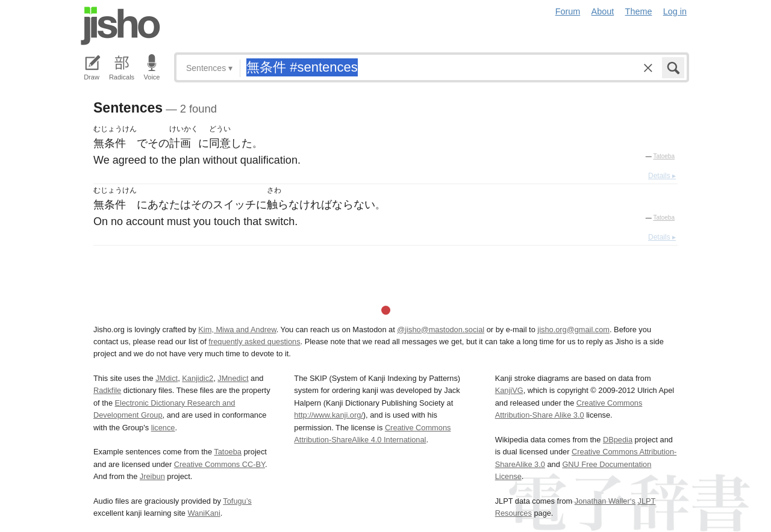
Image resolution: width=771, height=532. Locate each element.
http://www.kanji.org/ (329, 415)
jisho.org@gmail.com (573, 329)
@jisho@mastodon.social (441, 329)
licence (163, 428)
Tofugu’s (237, 501)
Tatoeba (664, 156)
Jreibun (152, 476)
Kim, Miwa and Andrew (237, 329)
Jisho (120, 26)
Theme (639, 11)
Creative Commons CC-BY (220, 464)
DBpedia (618, 440)
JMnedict (233, 378)
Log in (675, 11)
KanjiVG (509, 390)
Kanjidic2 (198, 378)
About (603, 11)
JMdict (167, 378)
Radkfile (107, 390)
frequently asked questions (254, 342)
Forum (568, 11)
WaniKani (204, 513)
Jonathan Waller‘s (605, 501)
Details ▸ (662, 176)
